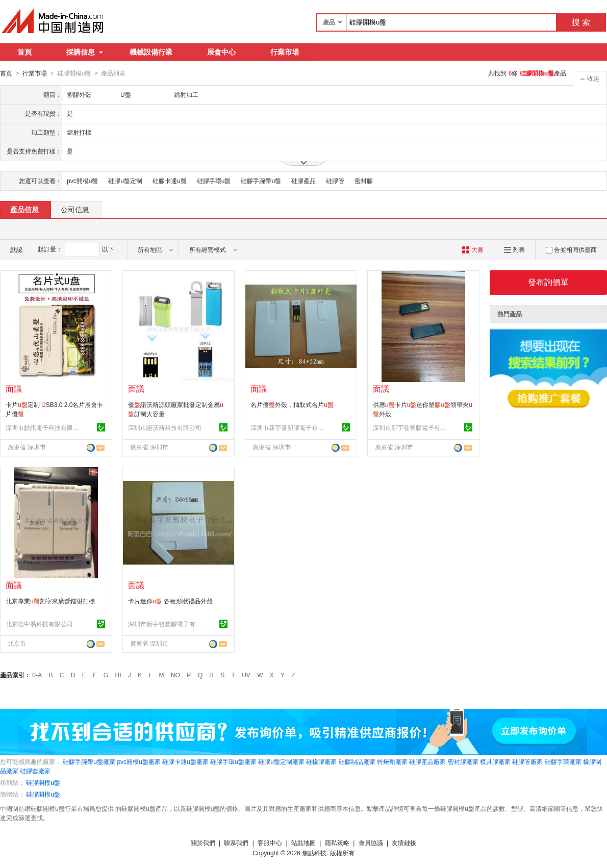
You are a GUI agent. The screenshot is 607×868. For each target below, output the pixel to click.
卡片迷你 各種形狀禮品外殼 (170, 601)
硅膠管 (335, 181)
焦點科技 (314, 853)
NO (175, 675)
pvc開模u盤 (82, 181)
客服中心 (270, 843)
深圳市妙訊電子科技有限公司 (44, 427)
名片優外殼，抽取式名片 (292, 404)
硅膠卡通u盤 (170, 181)
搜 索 (581, 22)
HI (118, 675)
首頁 (24, 52)
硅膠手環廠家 (563, 761)
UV (246, 675)
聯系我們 (236, 843)
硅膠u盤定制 (125, 181)
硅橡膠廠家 (321, 761)
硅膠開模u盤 (43, 782)
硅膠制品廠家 (357, 761)
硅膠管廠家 (527, 761)
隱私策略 (337, 843)
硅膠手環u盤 (214, 181)
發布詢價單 (548, 282)
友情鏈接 (404, 843)
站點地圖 (303, 843)
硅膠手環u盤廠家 (233, 761)
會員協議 (371, 843)
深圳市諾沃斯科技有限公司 (165, 427)
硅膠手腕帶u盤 (261, 181)
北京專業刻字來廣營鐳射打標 (50, 601)
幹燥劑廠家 (392, 761)
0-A (37, 675)
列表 (514, 249)
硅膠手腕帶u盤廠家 (89, 761)
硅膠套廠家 (35, 771)
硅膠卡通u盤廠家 (185, 761)
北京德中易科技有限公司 (39, 624)
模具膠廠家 (495, 761)
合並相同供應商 (571, 249)
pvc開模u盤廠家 (138, 761)
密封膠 (364, 181)
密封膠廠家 (463, 761)
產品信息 (24, 209)
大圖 (473, 249)
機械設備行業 (151, 52)
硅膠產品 (303, 181)
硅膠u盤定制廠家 (281, 761)
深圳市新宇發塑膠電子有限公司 (289, 427)
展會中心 (221, 52)
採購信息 (85, 52)
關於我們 (203, 843)
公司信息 (75, 209)
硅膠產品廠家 (427, 761)
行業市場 (285, 52)
